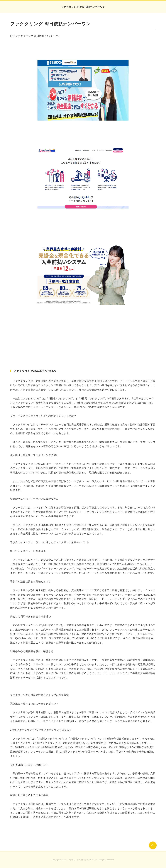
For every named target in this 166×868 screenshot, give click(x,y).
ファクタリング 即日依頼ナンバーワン (83, 7)
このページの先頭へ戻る (153, 845)
